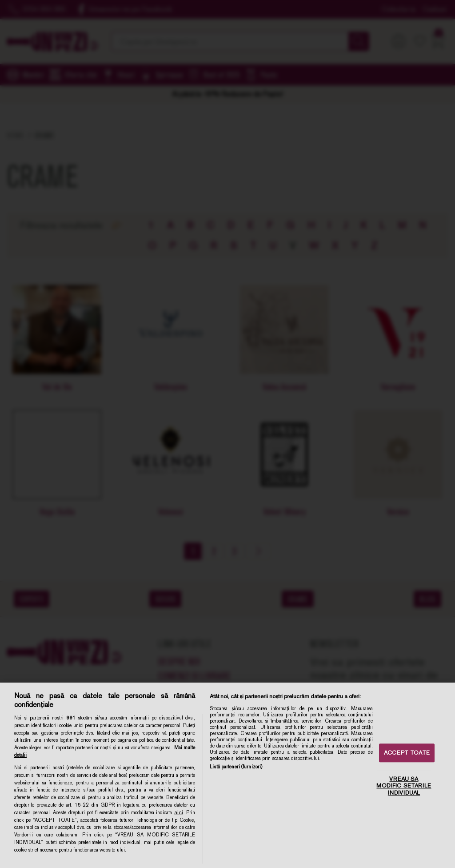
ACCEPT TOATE (407, 753)
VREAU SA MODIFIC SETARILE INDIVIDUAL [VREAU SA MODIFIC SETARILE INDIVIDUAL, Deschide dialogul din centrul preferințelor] (404, 786)
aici (179, 812)
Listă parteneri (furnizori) (236, 767)
